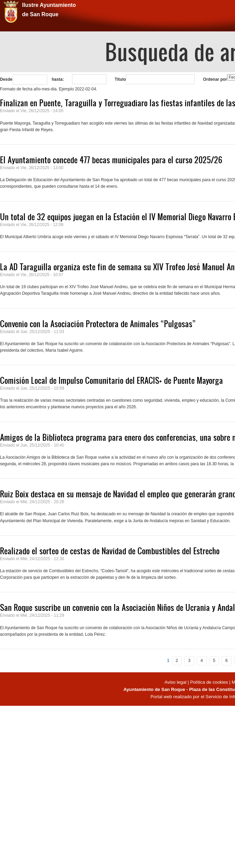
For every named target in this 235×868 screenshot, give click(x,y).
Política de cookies (209, 682)
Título (120, 79)
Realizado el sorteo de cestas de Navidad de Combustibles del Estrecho (110, 551)
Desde (6, 79)
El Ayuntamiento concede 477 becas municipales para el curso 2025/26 (111, 160)
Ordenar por (215, 79)
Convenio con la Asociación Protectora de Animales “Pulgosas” (98, 324)
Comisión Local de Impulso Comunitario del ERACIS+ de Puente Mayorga (111, 380)
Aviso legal (176, 682)
